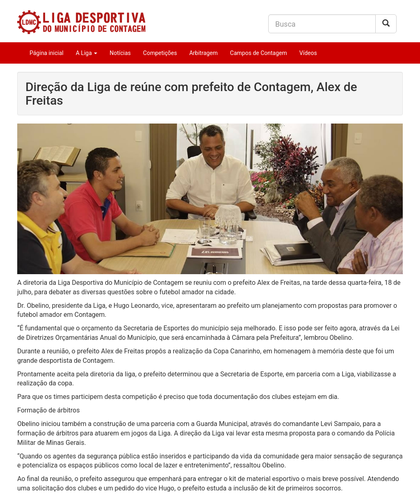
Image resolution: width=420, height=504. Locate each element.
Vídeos (308, 53)
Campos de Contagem (259, 53)
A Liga (87, 53)
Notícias (120, 53)
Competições (160, 53)
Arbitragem (203, 53)
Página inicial (47, 53)
